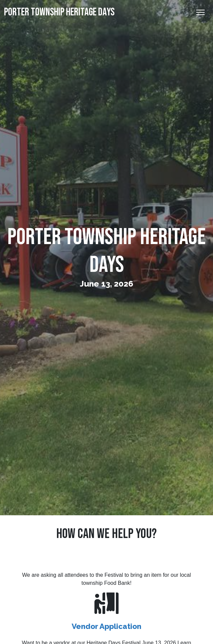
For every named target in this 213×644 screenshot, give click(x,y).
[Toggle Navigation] (200, 12)
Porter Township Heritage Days (59, 12)
